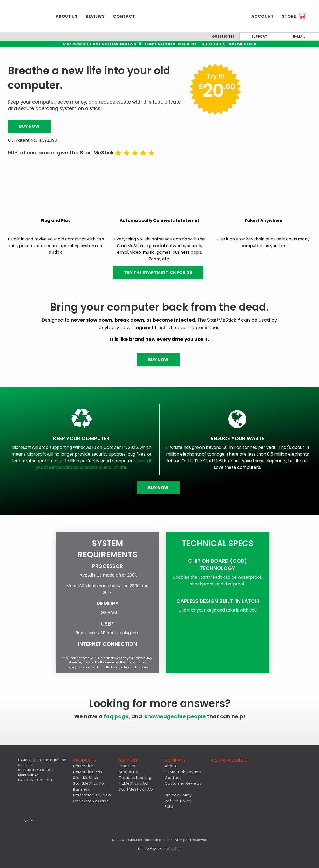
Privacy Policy (178, 795)
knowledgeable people (175, 716)
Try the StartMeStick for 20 (158, 272)
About (171, 766)
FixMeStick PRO (88, 772)
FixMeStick (83, 766)
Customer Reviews (183, 783)
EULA (169, 807)
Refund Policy (178, 801)
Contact (124, 16)
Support (259, 36)
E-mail (299, 36)
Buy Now (29, 126)
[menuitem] (26, 16)
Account (262, 16)
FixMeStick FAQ (134, 783)
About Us (66, 16)
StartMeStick (86, 778)
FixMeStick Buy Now (92, 795)
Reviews (95, 16)
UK (26, 820)
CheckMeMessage (91, 801)
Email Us (127, 766)
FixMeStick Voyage (183, 772)
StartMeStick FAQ (136, 789)
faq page (116, 716)
